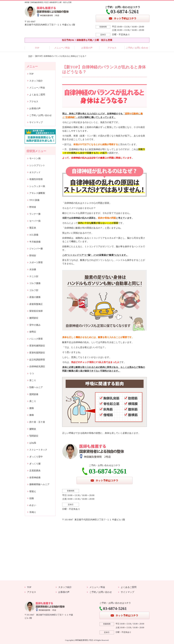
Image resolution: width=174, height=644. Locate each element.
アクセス (112, 48)
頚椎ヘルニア (36, 387)
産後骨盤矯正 (36, 304)
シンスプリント (37, 165)
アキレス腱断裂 (37, 193)
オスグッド (35, 172)
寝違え (33, 491)
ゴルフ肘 (34, 290)
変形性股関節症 (37, 353)
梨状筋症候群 (36, 311)
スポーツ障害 (36, 262)
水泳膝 (33, 269)
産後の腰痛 (35, 297)
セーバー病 (35, 221)
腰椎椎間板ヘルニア (39, 484)
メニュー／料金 (62, 48)
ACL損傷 (34, 235)
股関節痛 (34, 394)
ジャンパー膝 (36, 249)
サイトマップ (36, 122)
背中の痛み (35, 325)
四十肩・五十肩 (37, 422)
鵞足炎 (33, 228)
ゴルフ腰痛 (35, 283)
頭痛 (32, 498)
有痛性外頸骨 (36, 179)
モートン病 (35, 158)
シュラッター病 (37, 186)
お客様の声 (87, 48)
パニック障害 (36, 339)
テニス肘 (34, 276)
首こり (33, 380)
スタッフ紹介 (36, 81)
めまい (33, 505)
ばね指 (33, 443)
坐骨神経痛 (35, 478)
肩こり (33, 401)
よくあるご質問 (37, 95)
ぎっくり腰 (35, 464)
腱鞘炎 (33, 429)
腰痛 (32, 408)
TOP (37, 48)
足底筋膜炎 (35, 471)
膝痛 (32, 415)
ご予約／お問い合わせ (137, 48)
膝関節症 (34, 318)
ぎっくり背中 (36, 457)
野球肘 (33, 256)
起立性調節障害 (37, 360)
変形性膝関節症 (37, 346)
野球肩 (33, 207)
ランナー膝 (35, 214)
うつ (32, 373)
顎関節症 (34, 436)
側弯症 (33, 332)
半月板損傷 (35, 242)
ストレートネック (38, 450)
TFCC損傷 (34, 200)
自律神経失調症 (37, 366)
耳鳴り (33, 512)
